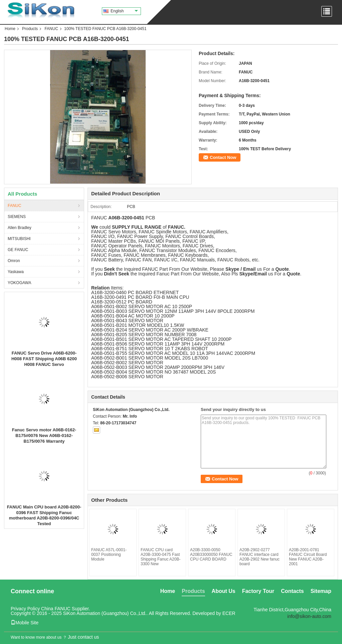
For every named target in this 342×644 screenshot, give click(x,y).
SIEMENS (17, 217)
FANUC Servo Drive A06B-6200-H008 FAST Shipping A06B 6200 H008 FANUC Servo (44, 359)
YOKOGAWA (19, 283)
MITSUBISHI (19, 239)
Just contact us (83, 637)
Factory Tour (258, 591)
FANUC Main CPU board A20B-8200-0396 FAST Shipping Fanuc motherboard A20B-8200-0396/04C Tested (44, 515)
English (124, 11)
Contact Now (223, 157)
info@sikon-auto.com (309, 616)
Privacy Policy (25, 609)
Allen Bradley (20, 228)
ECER (229, 613)
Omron (14, 261)
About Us (224, 591)
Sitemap (321, 591)
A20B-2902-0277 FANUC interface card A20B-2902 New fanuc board (260, 557)
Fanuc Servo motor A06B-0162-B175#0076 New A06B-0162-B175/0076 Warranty (44, 436)
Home (10, 29)
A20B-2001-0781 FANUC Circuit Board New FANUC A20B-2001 (308, 557)
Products (30, 29)
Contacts (292, 591)
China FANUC (56, 609)
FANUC (51, 29)
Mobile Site (25, 623)
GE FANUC (18, 250)
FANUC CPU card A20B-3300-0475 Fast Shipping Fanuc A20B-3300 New (160, 557)
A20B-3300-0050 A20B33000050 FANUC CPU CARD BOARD (211, 555)
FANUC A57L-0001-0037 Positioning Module (109, 555)
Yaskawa (16, 272)
